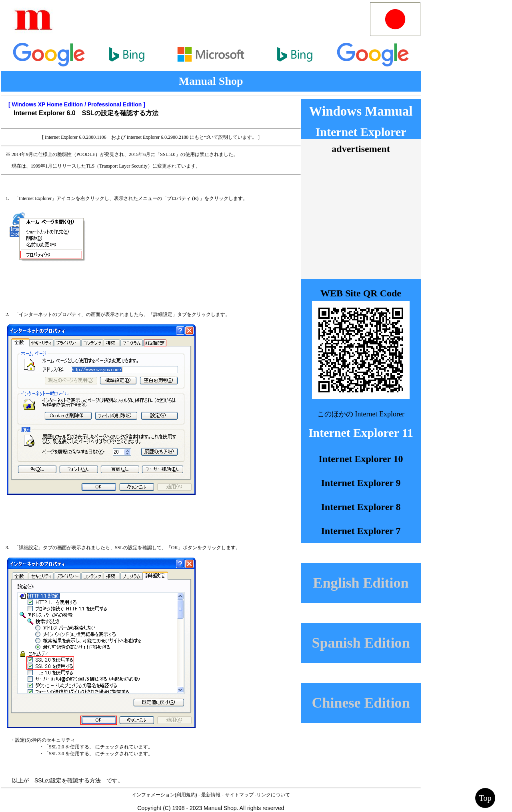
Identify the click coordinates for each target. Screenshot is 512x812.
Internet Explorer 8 (361, 507)
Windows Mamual (361, 111)
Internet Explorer (361, 132)
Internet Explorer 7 (361, 531)
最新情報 (211, 795)
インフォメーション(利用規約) (164, 795)
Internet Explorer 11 (361, 433)
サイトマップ (239, 795)
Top (485, 798)
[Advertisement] (216, 19)
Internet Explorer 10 (361, 459)
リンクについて (273, 795)
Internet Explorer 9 (361, 483)
